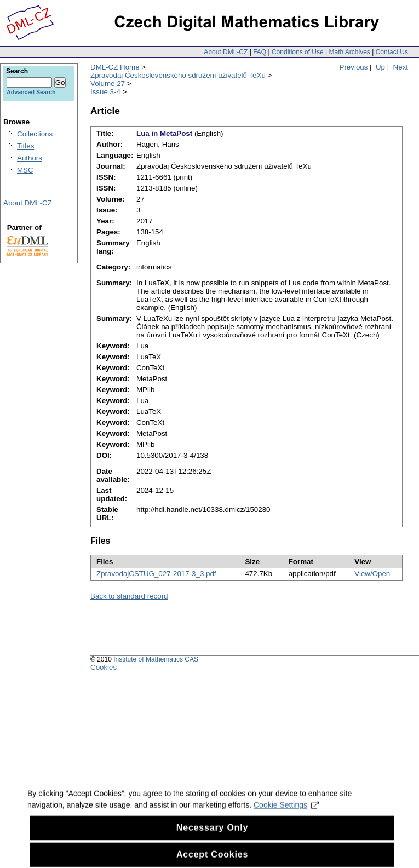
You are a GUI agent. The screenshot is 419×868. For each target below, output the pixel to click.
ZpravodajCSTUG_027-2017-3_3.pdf (156, 574)
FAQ (260, 52)
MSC (25, 170)
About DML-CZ (226, 52)
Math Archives (349, 52)
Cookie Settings (286, 813)
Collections (35, 134)
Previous (354, 67)
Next (401, 67)
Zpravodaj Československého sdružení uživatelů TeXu (178, 75)
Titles (25, 146)
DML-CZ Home (115, 67)
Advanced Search (31, 92)
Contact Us (392, 52)
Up (380, 67)
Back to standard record (129, 596)
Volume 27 (108, 84)
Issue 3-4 (105, 92)
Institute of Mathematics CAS (156, 659)
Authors (30, 158)
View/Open (372, 574)
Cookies (104, 667)
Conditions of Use (298, 52)
